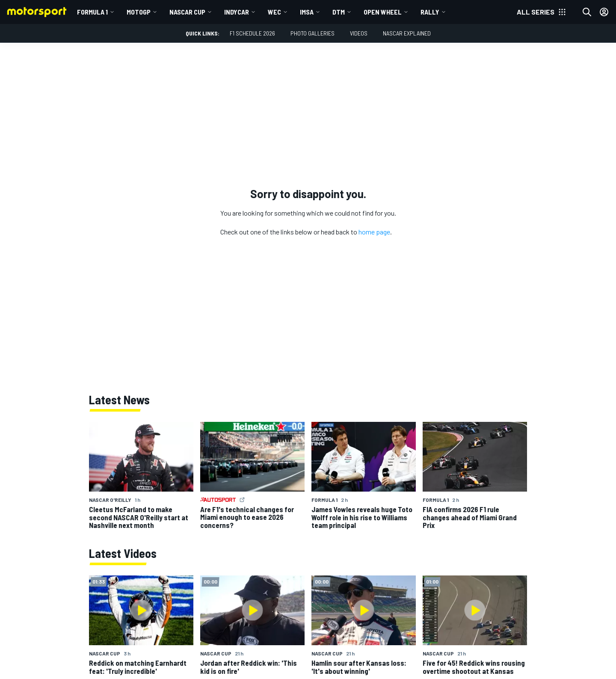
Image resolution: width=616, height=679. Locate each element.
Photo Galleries (312, 33)
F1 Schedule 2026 (252, 33)
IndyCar (237, 12)
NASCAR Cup (187, 12)
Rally (430, 12)
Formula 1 (92, 12)
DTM (339, 12)
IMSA (307, 12)
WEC (274, 12)
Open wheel (383, 12)
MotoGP (139, 12)
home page (374, 232)
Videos (359, 33)
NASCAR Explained (407, 33)
